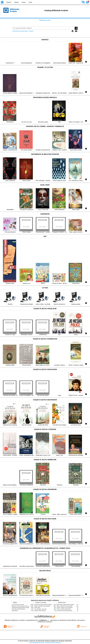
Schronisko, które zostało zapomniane (65, 611)
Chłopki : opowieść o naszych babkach (42, 606)
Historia (16, 2)
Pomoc (24, 2)
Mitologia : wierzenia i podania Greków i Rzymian (22, 606)
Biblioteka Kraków (45, 20)
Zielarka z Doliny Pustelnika (40, 611)
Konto (30, 2)
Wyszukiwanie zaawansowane (20, 31)
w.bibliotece (44, 620)
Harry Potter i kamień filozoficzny (19, 609)
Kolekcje (31, 31)
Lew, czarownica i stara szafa (18, 605)
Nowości (9, 2)
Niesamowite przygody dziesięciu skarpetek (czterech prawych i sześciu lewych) (28, 608)
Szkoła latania (15, 611)
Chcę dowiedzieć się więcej (37, 642)
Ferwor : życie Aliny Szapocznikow (64, 609)
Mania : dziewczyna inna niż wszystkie (65, 606)
